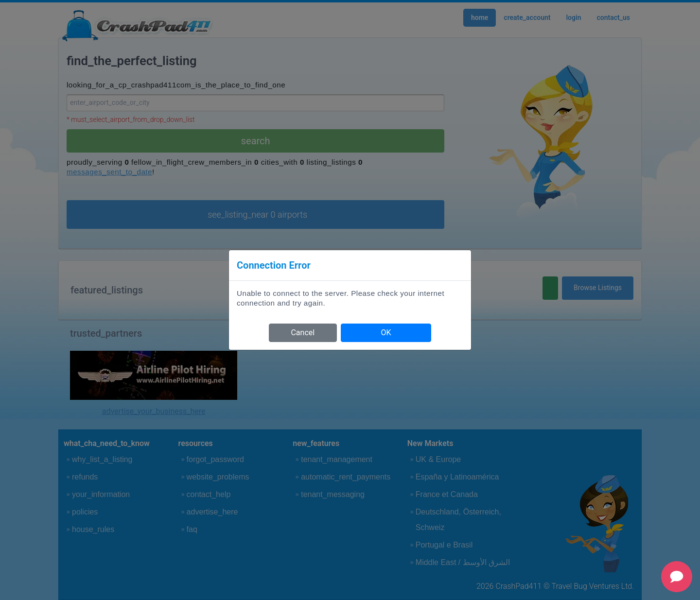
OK (386, 333)
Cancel (303, 333)
